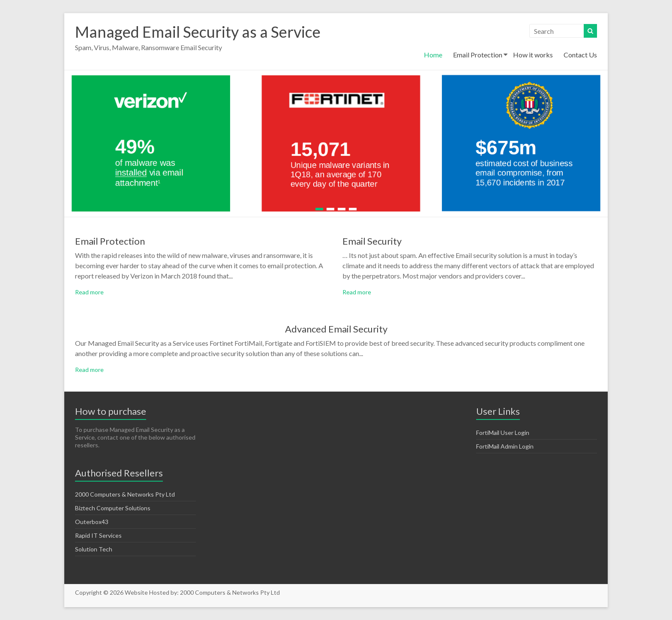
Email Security (372, 241)
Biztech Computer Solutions (113, 508)
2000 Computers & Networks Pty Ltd (125, 494)
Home (433, 55)
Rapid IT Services (98, 535)
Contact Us (580, 55)
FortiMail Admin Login (505, 446)
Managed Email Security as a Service (198, 32)
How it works (533, 55)
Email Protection (478, 55)
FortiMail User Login (503, 433)
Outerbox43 (92, 522)
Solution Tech (94, 549)
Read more (89, 292)
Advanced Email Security (336, 329)
